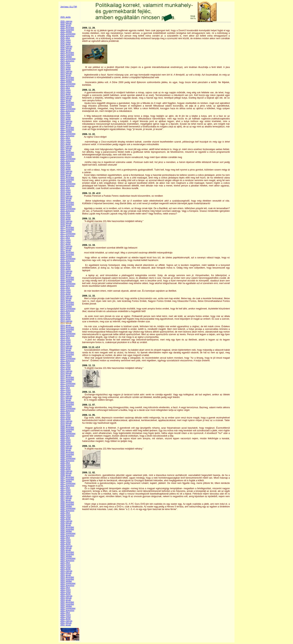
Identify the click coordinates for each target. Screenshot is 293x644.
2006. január (66, 525)
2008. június (65, 465)
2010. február (66, 423)
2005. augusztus (67, 535)
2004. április (65, 569)
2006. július (65, 513)
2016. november (67, 254)
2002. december (67, 602)
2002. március (66, 621)
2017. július (65, 238)
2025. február (66, 48)
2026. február (66, 23)
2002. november (67, 604)
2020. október (66, 157)
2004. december (67, 552)
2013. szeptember (68, 334)
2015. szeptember (68, 284)
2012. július (65, 363)
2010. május (65, 417)
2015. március (66, 296)
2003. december (67, 577)
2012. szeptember (68, 359)
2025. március (66, 46)
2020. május (65, 167)
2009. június (65, 440)
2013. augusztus (67, 336)
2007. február (66, 498)
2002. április (65, 619)
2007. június (65, 490)
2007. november (67, 479)
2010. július (65, 413)
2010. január (66, 425)
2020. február (66, 173)
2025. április (65, 44)
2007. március (66, 496)
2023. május (65, 92)
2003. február (66, 598)
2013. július (65, 338)
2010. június (65, 415)
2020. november (67, 155)
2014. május (65, 317)
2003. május (65, 592)
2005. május (65, 542)
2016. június (65, 265)
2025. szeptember (68, 34)
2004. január (66, 575)
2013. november (67, 329)
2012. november (67, 354)
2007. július (65, 488)
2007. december (67, 477)
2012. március (66, 371)
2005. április (65, 544)
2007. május (65, 492)
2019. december (67, 177)
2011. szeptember (68, 384)
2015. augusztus (67, 286)
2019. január (66, 200)
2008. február (66, 473)
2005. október (66, 531)
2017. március (66, 246)
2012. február (66, 373)
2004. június (65, 565)
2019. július (65, 188)
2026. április (65, 17)
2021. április (65, 144)
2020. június (65, 165)
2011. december (67, 377)
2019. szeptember (68, 184)
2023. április (65, 94)
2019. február (66, 198)
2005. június (65, 540)
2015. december (67, 277)
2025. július (65, 38)
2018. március (66, 221)
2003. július (65, 588)
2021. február (66, 148)
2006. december (67, 502)
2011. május (65, 392)
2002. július (65, 612)
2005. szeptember (68, 533)
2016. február (66, 273)
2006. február (66, 523)
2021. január (66, 150)
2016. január (66, 275)
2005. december (67, 527)
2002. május (65, 617)
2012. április (65, 369)
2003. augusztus (67, 585)
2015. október (66, 282)
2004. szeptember (68, 558)
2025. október (66, 32)
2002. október (66, 606)
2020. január (66, 175)
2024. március (66, 71)
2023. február (66, 98)
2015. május (65, 292)
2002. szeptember (68, 608)
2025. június (65, 40)
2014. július (65, 313)
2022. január (66, 125)
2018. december (67, 202)
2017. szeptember (68, 234)
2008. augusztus (67, 461)
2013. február (66, 348)
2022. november (67, 105)
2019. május (65, 192)
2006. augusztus (67, 510)
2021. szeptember (68, 134)
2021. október (66, 132)
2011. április (65, 394)
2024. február (66, 73)
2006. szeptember (68, 508)
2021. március (66, 146)
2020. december (67, 152)
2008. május (65, 467)
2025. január (66, 50)
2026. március (66, 21)
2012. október (66, 356)
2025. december (67, 28)
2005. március (66, 546)
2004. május (65, 567)
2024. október (66, 57)
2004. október (66, 556)
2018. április (65, 219)
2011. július (65, 388)
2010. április (65, 419)
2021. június (65, 140)
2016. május (65, 267)
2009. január (66, 450)
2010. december (67, 402)
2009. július (65, 438)
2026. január (66, 25)
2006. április (65, 519)
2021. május (65, 142)
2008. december (67, 452)
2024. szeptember (68, 59)
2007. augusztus (67, 486)
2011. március (66, 396)
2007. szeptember (68, 483)
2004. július (65, 563)
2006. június (65, 515)
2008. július (65, 463)
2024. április (65, 69)
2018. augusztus (67, 211)
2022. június (65, 115)
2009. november (67, 429)
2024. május (65, 67)
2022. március (66, 121)
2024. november (67, 55)
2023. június (65, 90)
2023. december (67, 77)
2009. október (66, 431)
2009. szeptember (68, 433)
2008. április (65, 469)
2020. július (65, 163)
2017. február (66, 248)
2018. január (66, 225)
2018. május (65, 217)
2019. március (66, 196)
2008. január (66, 475)
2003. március (66, 596)
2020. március (66, 171)
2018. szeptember (68, 209)
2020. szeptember (68, 159)
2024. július (65, 63)
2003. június (65, 590)
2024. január (66, 75)
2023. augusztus (67, 86)
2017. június (65, 240)
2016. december (67, 252)
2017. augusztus (67, 236)
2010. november (67, 404)
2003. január (66, 600)
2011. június (65, 390)
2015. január (66, 300)
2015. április (65, 294)
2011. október (66, 381)
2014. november (67, 304)
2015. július (65, 288)
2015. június (65, 290)
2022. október (66, 107)
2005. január (66, 550)
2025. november (67, 30)
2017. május (65, 242)
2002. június (65, 615)
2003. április (65, 594)
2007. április (65, 494)
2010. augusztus (67, 411)
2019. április (65, 194)
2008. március (66, 471)
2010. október (66, 406)
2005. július (65, 538)
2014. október (66, 306)
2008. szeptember (68, 458)
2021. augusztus (67, 136)
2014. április (65, 319)
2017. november (67, 229)
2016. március (66, 271)
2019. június (65, 190)
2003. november (67, 579)
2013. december (67, 327)
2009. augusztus (67, 436)
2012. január (66, 375)
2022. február (66, 123)
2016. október (66, 257)
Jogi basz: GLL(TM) (69, 7)
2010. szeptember (68, 408)
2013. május (65, 342)
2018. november (67, 204)
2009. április (65, 444)
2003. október (66, 581)
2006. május (65, 517)
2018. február (66, 223)
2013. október (66, 331)
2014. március (66, 321)
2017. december (67, 227)
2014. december (67, 302)
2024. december (67, 53)
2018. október (66, 207)
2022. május (65, 117)
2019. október (66, 182)
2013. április (65, 344)
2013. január (66, 350)
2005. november (67, 529)
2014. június (65, 315)
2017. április (65, 244)
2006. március (66, 521)
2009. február (66, 448)
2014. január (66, 325)
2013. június (65, 340)
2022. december (67, 102)
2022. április (65, 119)
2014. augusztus (67, 311)
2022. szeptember (68, 109)
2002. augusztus (67, 610)
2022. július (65, 113)
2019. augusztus (67, 186)
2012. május (65, 367)
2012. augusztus (67, 361)
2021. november (67, 130)
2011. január (66, 400)
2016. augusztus (67, 261)
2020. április (65, 169)
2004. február (66, 573)
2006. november (67, 504)
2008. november (67, 454)
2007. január (66, 500)
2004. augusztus (67, 560)
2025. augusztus (67, 36)
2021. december (67, 127)
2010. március (66, 421)
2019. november (67, 179)
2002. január (66, 625)
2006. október (66, 506)
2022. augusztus (67, 111)
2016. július (65, 263)
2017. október (66, 232)
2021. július (65, 138)
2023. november (67, 80)
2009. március (66, 446)
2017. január (66, 250)
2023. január (66, 100)
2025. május (65, 42)
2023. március (66, 96)
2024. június (65, 65)
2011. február (66, 398)
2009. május (65, 442)
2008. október (66, 456)
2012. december (67, 352)
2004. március (66, 571)
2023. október (66, 82)
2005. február (66, 548)
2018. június (65, 215)
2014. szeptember (68, 309)
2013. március (66, 346)
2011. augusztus (67, 386)
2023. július (65, 88)
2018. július (65, 213)
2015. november (67, 279)
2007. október (66, 481)
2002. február (66, 623)
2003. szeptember (68, 583)
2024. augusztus (67, 61)
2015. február (66, 298)
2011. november (67, 379)
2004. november (67, 554)
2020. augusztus (67, 161)
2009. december (67, 427)
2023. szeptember (68, 84)
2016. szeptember (68, 259)
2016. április (65, 269)
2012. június (65, 365)
